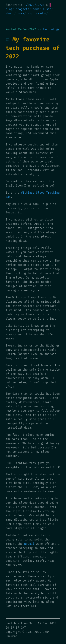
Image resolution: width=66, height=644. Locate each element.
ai (29, 13)
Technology (51, 29)
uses (21, 13)
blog (9, 9)
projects (23, 9)
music (47, 9)
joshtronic (14, 5)
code (36, 9)
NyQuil (29, 544)
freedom (40, 13)
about (10, 13)
